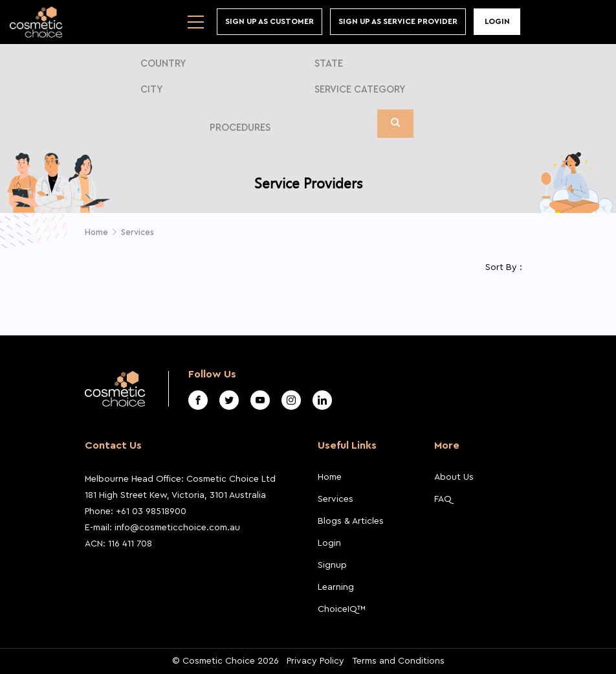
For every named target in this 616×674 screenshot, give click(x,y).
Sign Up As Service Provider (398, 21)
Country (163, 64)
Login (497, 21)
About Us (454, 477)
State (329, 64)
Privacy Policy (315, 661)
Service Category (360, 90)
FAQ (443, 499)
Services (137, 232)
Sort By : (504, 267)
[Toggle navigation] (196, 22)
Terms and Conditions (398, 661)
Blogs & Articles (351, 521)
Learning (336, 587)
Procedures (240, 128)
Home (96, 232)
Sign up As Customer (269, 21)
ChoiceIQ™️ (342, 609)
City (151, 90)
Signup (332, 565)
